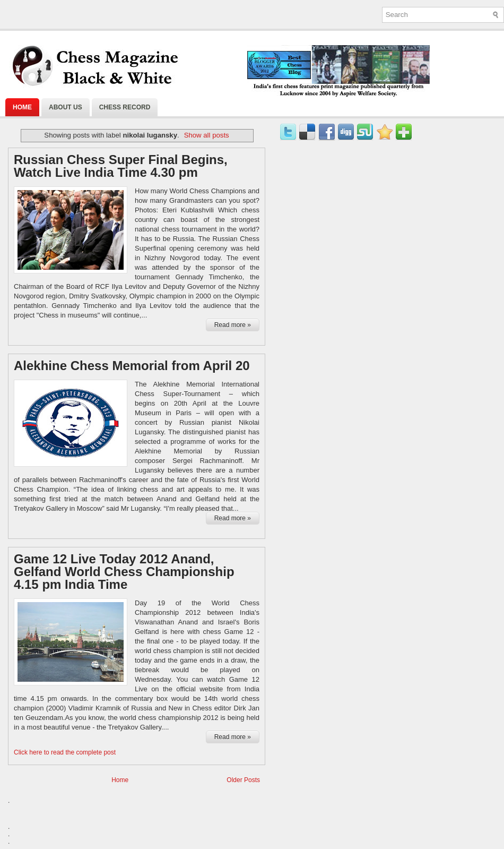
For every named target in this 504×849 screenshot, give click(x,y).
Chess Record (125, 107)
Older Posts (243, 780)
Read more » (233, 325)
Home (22, 107)
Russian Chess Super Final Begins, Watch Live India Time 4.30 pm (121, 166)
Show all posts (207, 135)
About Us (66, 107)
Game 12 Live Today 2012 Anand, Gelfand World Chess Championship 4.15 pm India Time (124, 572)
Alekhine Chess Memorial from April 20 (132, 366)
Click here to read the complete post (65, 752)
